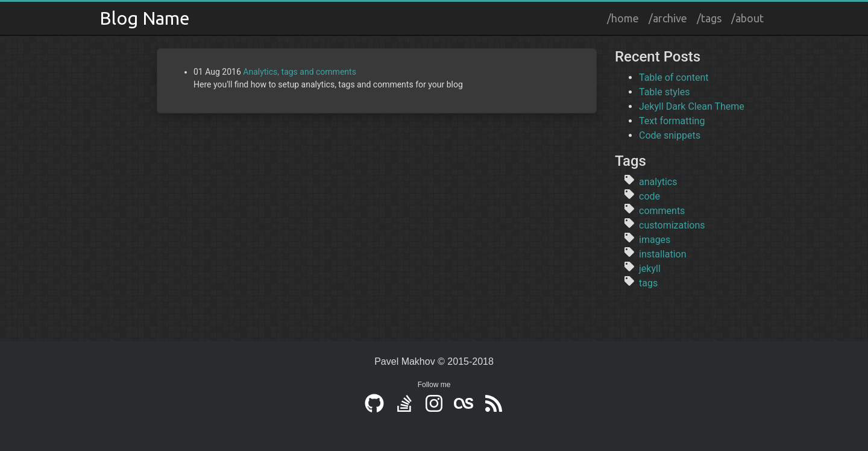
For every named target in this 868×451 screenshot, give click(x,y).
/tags (709, 18)
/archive (668, 18)
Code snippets (670, 135)
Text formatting (672, 121)
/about (747, 18)
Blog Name (145, 18)
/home (623, 18)
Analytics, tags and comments (300, 72)
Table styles (664, 92)
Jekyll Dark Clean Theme (692, 106)
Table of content (674, 77)
